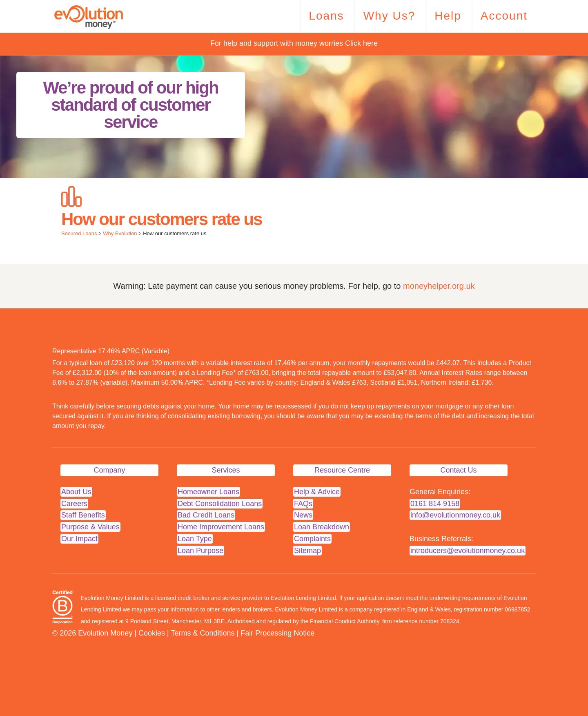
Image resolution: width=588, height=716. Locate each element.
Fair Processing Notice (277, 633)
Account (504, 16)
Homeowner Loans (208, 492)
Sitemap (307, 551)
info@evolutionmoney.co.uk (455, 515)
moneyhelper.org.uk (439, 286)
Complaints (312, 539)
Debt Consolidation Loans (220, 504)
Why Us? (390, 16)
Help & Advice (317, 492)
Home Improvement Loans (221, 527)
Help (448, 16)
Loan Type (195, 539)
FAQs (303, 504)
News (303, 515)
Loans (326, 16)
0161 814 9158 (435, 504)
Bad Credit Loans (206, 515)
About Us (76, 492)
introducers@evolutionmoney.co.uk (468, 551)
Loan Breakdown (322, 527)
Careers (74, 504)
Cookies (152, 633)
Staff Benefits (83, 515)
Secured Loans (79, 233)
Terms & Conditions (203, 633)
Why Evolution (120, 233)
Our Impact (79, 539)
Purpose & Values (90, 527)
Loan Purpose (200, 551)
